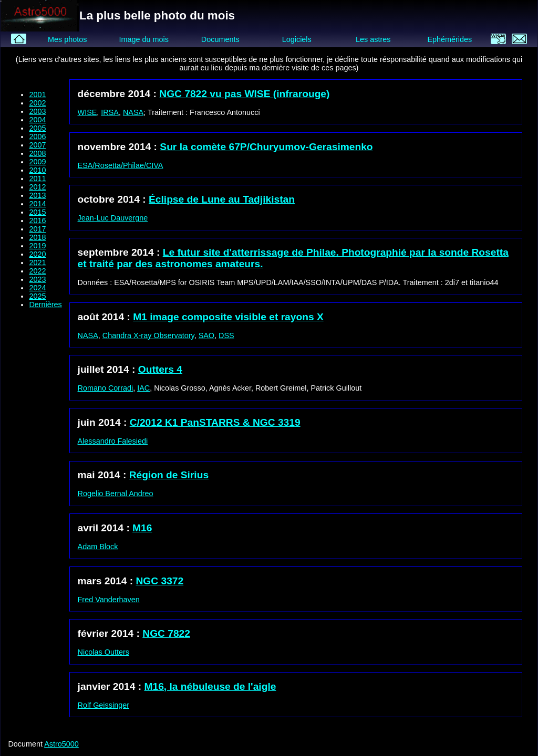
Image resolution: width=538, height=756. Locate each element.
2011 (37, 178)
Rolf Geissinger (104, 705)
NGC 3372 (160, 581)
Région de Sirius (169, 475)
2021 (37, 262)
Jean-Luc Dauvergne (113, 218)
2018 (37, 237)
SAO (206, 335)
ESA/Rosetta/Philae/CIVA (121, 165)
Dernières (45, 304)
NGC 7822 (166, 633)
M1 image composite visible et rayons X (228, 317)
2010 (37, 170)
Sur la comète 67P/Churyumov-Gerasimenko (266, 147)
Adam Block (98, 547)
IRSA (110, 112)
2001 (37, 94)
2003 (37, 111)
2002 (37, 103)
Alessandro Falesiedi (113, 441)
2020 (37, 254)
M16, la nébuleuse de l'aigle (210, 686)
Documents (220, 39)
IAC (143, 388)
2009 (37, 162)
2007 (37, 145)
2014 (37, 204)
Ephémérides (449, 39)
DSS (226, 335)
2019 (37, 246)
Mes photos (67, 39)
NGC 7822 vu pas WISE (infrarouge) (244, 94)
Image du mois (143, 39)
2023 (37, 279)
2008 (37, 153)
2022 (37, 271)
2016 (37, 220)
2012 (37, 187)
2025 (37, 296)
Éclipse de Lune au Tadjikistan (222, 199)
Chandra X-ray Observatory (148, 335)
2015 (37, 212)
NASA (133, 112)
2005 (37, 128)
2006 (37, 136)
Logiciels (297, 39)
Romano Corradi (106, 388)
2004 (37, 120)
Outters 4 (160, 369)
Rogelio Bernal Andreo (116, 493)
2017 (37, 229)
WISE (87, 112)
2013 (37, 195)
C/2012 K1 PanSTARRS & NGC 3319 (215, 422)
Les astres (373, 39)
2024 (37, 288)
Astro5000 (61, 744)
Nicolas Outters (104, 652)
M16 (142, 528)
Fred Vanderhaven (109, 600)
